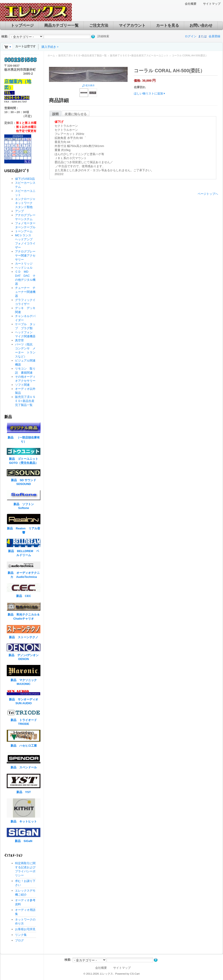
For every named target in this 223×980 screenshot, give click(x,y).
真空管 (19, 340)
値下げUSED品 (25, 179)
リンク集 (21, 935)
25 (14, 155)
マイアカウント (132, 25)
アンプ (19, 211)
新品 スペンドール (24, 767)
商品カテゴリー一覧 (61, 25)
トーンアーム (24, 231)
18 (14, 152)
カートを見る (168, 25)
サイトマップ (212, 4)
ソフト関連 (22, 385)
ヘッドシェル (24, 268)
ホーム (51, 55)
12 (18, 149)
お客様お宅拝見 (25, 929)
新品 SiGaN (24, 841)
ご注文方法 (99, 25)
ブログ (19, 940)
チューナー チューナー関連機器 (25, 292)
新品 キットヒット (24, 821)
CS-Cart (135, 974)
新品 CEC (25, 596)
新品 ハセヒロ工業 (24, 746)
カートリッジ (25, 264)
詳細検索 (103, 36)
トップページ (22, 25)
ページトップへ (208, 194)
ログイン (191, 36)
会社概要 (191, 4)
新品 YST (24, 792)
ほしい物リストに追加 (148, 93)
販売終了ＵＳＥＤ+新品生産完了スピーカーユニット (139, 55)
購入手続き (49, 47)
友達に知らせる (76, 114)
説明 (55, 114)
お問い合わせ (201, 25)
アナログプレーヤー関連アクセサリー (25, 255)
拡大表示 (90, 85)
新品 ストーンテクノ (24, 637)
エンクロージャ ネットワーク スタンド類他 (27, 203)
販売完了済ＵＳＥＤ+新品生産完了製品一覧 (83, 55)
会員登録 (214, 36)
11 (14, 149)
